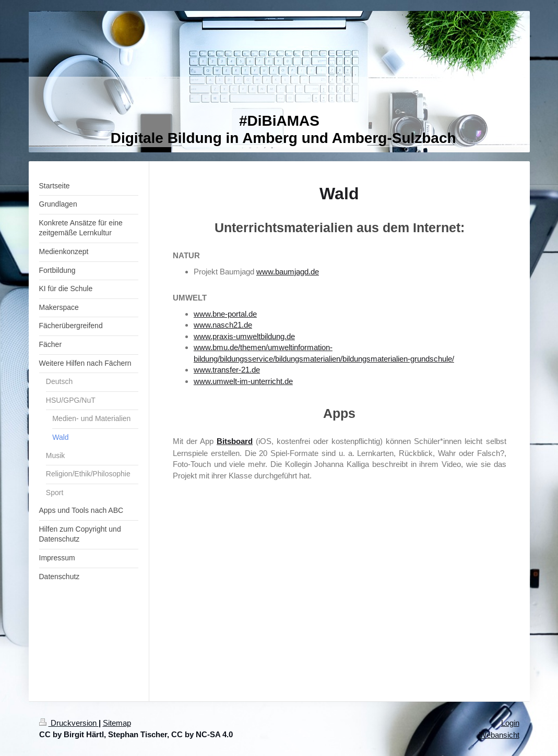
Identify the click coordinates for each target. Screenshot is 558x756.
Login (510, 723)
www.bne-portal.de (225, 314)
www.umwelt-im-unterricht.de (243, 381)
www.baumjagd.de (288, 272)
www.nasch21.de (223, 325)
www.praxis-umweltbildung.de (244, 336)
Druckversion (69, 723)
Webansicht (499, 735)
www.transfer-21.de (227, 370)
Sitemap (117, 723)
